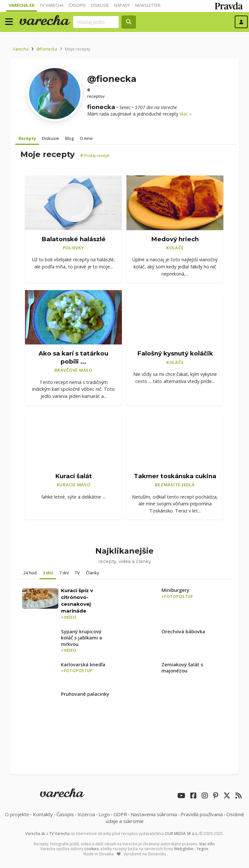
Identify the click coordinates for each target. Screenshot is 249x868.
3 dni (48, 573)
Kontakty (43, 814)
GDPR (120, 814)
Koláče (175, 248)
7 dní (64, 573)
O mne (86, 138)
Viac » (186, 114)
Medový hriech (175, 239)
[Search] (96, 22)
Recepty (27, 138)
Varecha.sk (22, 5)
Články (93, 573)
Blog (69, 138)
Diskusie (100, 5)
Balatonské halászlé (74, 239)
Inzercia (86, 814)
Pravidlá (202, 814)
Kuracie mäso (74, 485)
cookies (91, 849)
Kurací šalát (74, 476)
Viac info (207, 844)
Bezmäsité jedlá (175, 485)
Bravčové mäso (73, 370)
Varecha (21, 49)
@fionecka (47, 49)
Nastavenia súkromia (154, 814)
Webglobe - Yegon (191, 849)
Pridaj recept (95, 155)
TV (77, 573)
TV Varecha (52, 5)
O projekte (17, 814)
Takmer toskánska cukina (175, 476)
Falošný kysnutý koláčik (175, 353)
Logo (104, 814)
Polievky (74, 248)
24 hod (30, 573)
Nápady (122, 5)
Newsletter (148, 5)
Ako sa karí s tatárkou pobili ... (73, 357)
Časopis (77, 5)
